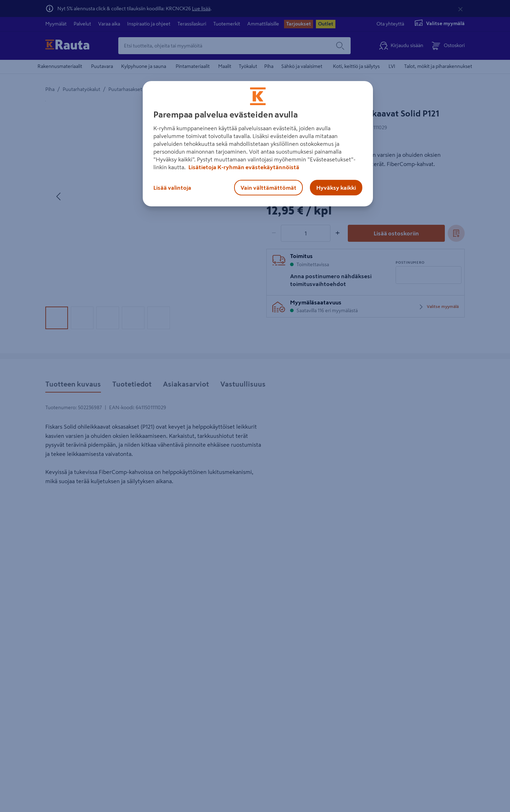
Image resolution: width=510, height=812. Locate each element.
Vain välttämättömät (268, 188)
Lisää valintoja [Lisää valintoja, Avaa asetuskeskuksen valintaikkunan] (172, 188)
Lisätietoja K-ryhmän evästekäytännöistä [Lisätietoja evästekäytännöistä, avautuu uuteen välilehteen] (243, 167)
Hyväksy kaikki (336, 188)
